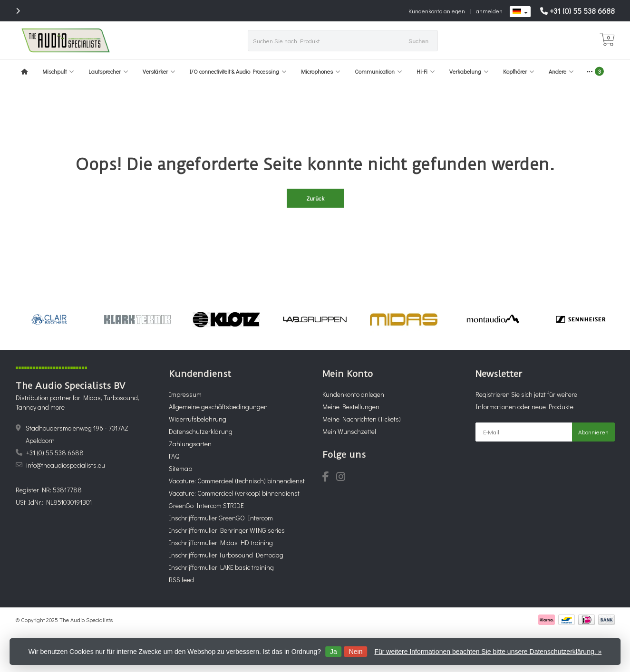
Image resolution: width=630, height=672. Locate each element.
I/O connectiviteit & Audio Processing (238, 71)
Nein (356, 652)
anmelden (489, 11)
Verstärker (159, 71)
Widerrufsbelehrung (198, 419)
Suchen (418, 41)
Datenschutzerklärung (201, 431)
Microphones (321, 71)
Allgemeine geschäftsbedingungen (218, 407)
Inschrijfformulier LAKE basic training (221, 567)
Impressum (185, 394)
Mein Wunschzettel (349, 431)
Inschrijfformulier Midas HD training (221, 542)
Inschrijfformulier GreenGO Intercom (221, 518)
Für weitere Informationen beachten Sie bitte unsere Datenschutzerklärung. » (488, 652)
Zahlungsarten (190, 444)
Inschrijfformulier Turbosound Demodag (226, 555)
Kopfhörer (519, 71)
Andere (561, 71)
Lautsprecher (108, 71)
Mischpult (58, 71)
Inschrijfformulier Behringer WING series (227, 530)
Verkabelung (469, 71)
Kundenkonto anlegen (437, 11)
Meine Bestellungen (351, 407)
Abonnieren (593, 432)
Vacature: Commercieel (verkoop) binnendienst (234, 493)
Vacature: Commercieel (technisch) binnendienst (237, 481)
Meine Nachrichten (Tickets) (362, 419)
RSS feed (181, 580)
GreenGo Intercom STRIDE (206, 505)
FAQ (174, 456)
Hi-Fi (426, 71)
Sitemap (180, 468)
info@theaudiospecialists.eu (66, 465)
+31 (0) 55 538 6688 (582, 11)
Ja (334, 652)
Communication (378, 71)
